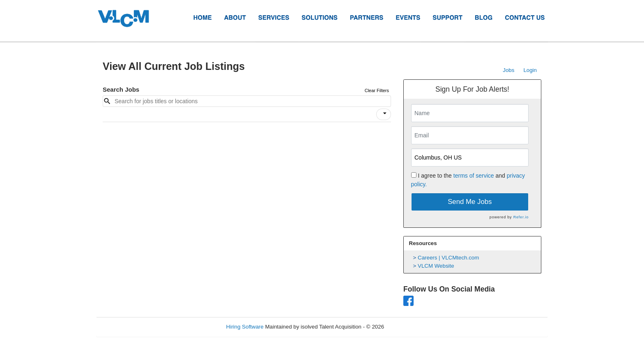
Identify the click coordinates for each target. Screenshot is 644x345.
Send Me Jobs (470, 202)
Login (530, 70)
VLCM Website (436, 266)
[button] (384, 114)
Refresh (408, 327)
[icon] (385, 113)
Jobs (508, 70)
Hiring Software (245, 327)
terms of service (474, 176)
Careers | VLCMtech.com (448, 258)
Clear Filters (377, 90)
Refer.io (521, 217)
